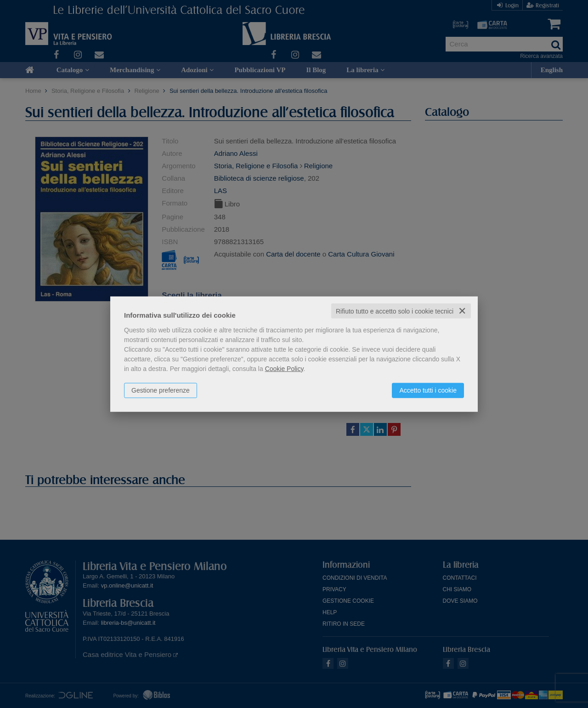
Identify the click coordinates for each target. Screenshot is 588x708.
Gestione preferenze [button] (161, 390)
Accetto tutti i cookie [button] (428, 390)
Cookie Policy (284, 368)
